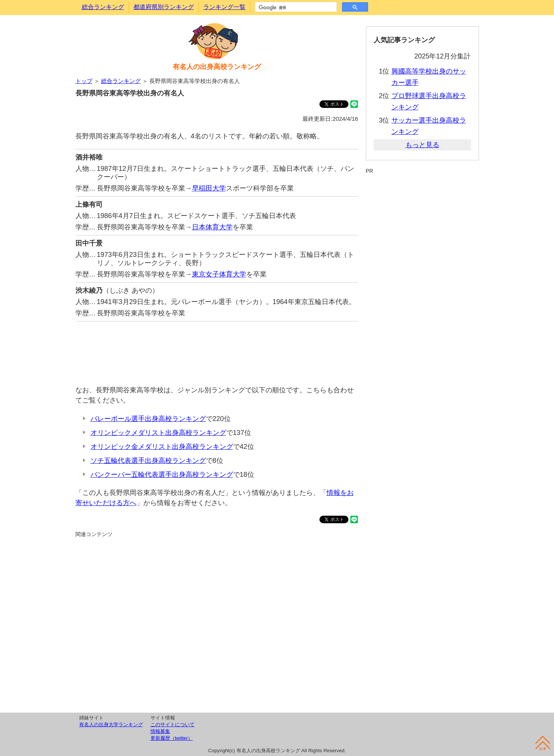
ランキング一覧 (224, 7)
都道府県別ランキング (164, 7)
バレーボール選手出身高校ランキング (148, 419)
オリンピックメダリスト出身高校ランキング (158, 433)
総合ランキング (103, 7)
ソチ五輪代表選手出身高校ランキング (148, 461)
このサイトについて (173, 724)
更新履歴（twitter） (172, 738)
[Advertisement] (217, 350)
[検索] (295, 8)
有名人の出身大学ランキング (111, 724)
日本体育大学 (212, 227)
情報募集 (160, 731)
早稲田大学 (209, 188)
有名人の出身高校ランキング (217, 67)
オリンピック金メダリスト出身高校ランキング (162, 447)
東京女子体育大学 (219, 274)
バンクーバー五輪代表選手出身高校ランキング (162, 475)
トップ (84, 81)
